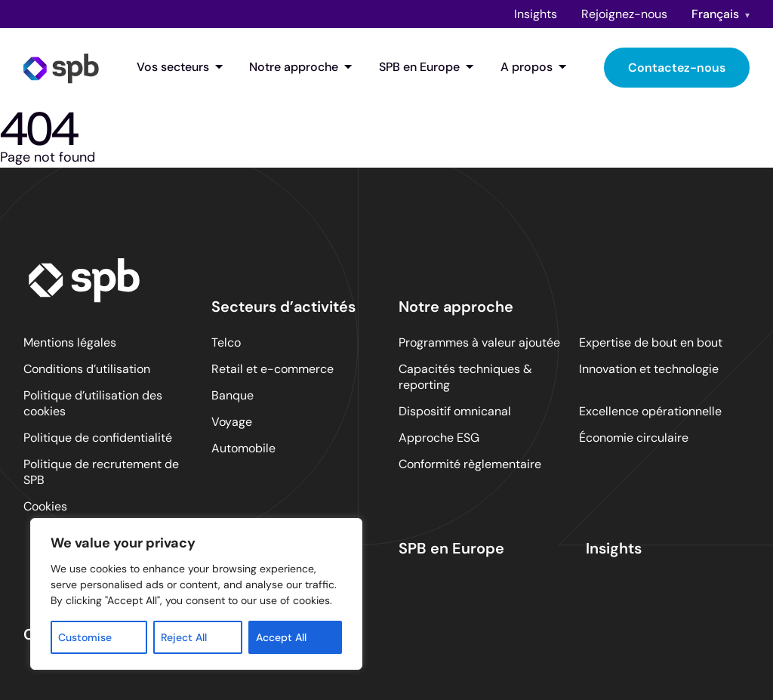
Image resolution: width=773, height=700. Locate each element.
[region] (196, 594)
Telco (226, 342)
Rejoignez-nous (624, 14)
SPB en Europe (427, 67)
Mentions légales (70, 342)
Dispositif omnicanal (455, 411)
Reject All (184, 637)
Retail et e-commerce (273, 369)
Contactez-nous (677, 68)
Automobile (243, 448)
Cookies (45, 506)
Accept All (281, 637)
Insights (536, 14)
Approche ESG (439, 438)
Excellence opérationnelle (650, 411)
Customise (85, 637)
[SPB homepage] (61, 67)
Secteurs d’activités (283, 307)
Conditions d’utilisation (87, 369)
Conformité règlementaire (470, 464)
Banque (233, 395)
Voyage (232, 422)
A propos (534, 67)
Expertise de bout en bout (651, 342)
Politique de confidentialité (98, 438)
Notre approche (301, 67)
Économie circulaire (634, 438)
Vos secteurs (180, 67)
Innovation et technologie (649, 369)
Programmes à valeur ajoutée (479, 342)
